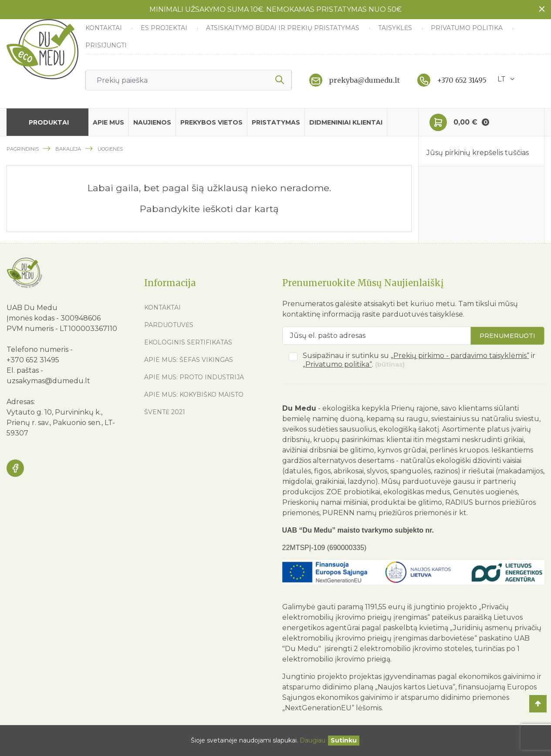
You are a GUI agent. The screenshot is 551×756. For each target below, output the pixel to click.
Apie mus (108, 122)
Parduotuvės (169, 325)
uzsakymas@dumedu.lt (48, 381)
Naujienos (152, 122)
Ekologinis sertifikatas (188, 342)
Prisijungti (106, 45)
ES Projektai (165, 28)
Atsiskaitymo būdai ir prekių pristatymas (284, 28)
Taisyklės (396, 28)
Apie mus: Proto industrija (194, 377)
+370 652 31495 (462, 80)
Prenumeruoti (507, 336)
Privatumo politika (468, 28)
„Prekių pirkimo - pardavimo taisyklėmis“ (460, 356)
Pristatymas (276, 122)
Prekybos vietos (211, 122)
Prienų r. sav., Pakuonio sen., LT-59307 (61, 428)
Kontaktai (105, 28)
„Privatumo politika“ (337, 364)
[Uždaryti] (344, 741)
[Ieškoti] (189, 80)
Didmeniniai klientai (346, 122)
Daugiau (313, 740)
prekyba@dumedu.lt (364, 80)
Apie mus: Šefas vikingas (189, 360)
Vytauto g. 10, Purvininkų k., (54, 412)
